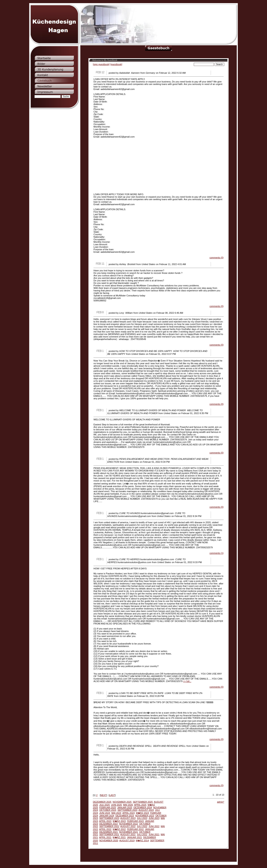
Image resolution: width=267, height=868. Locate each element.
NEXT (103, 795)
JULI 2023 (142, 818)
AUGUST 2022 (128, 826)
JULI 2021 (142, 834)
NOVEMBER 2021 (128, 832)
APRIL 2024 (129, 813)
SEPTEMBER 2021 (109, 834)
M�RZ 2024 (142, 813)
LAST (112, 795)
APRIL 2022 (105, 829)
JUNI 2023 (154, 818)
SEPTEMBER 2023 (109, 818)
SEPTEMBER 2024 (127, 810)
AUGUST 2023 (128, 818)
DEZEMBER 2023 (125, 816)
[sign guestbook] (101, 64)
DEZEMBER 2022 (109, 824)
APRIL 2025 (140, 805)
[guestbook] (116, 64)
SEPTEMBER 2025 (143, 802)
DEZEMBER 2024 (143, 807)
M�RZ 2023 (119, 821)
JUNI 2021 (154, 834)
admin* (220, 802)
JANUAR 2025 (125, 807)
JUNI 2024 (105, 813)
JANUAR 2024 (107, 816)
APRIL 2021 (105, 837)
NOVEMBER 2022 (128, 824)
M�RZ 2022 (119, 829)
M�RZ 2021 (119, 837)
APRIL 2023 (105, 821)
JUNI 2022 (154, 826)
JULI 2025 (105, 805)
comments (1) (216, 553)
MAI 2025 (128, 805)
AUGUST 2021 (128, 834)
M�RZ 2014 (142, 840)
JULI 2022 (142, 826)
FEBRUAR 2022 (135, 829)
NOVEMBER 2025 (122, 802)
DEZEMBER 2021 (109, 832)
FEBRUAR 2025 (108, 807)
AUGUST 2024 (146, 810)
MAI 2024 (116, 813)
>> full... (187, 681)
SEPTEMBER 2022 (109, 826)
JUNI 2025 (116, 805)
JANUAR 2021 (135, 837)
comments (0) (216, 258)
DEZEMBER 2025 (102, 802)
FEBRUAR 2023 (135, 821)
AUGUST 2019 (127, 840)
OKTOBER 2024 (108, 810)
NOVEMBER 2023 (145, 816)
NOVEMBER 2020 (109, 840)
